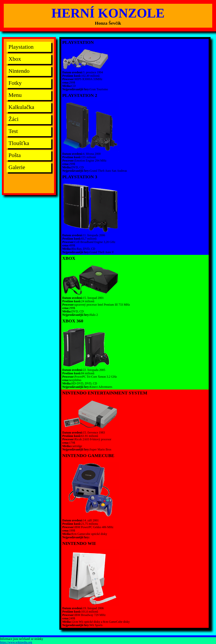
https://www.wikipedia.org (16, 642)
